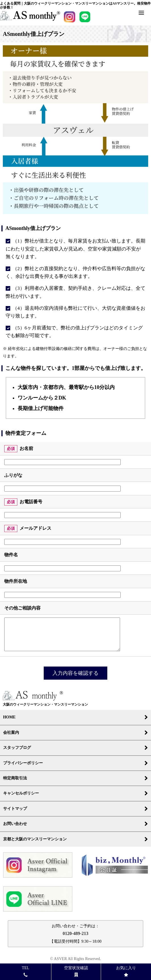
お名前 (26, 448)
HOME (76, 717)
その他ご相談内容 (22, 608)
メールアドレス (35, 528)
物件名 (11, 555)
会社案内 (76, 733)
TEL (26, 971)
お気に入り (126, 971)
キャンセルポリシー (76, 793)
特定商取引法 (76, 778)
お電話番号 (31, 502)
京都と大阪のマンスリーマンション (76, 839)
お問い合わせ (76, 824)
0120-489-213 (76, 933)
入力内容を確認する (75, 673)
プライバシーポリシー (76, 763)
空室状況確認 (76, 971)
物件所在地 (16, 581)
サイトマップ (76, 809)
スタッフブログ (76, 748)
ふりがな (13, 475)
